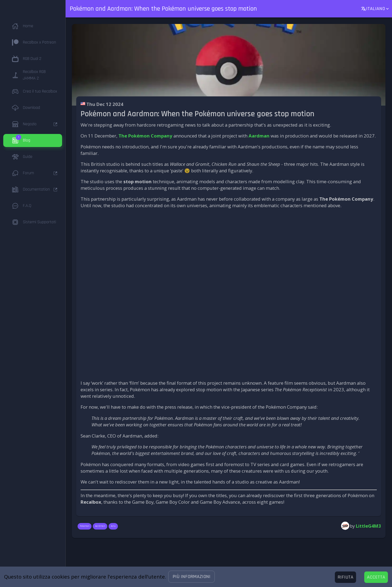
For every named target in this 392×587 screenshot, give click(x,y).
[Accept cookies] (376, 577)
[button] (192, 577)
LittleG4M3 (368, 526)
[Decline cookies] (345, 577)
